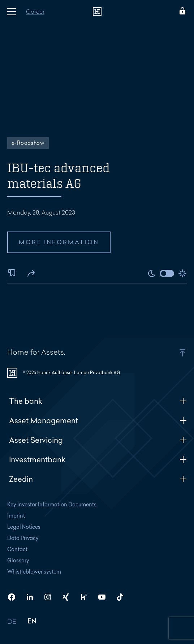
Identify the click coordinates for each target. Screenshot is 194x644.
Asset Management (98, 421)
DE (12, 622)
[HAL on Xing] (69, 597)
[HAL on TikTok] (123, 597)
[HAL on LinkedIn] (33, 597)
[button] (166, 353)
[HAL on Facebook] (14, 597)
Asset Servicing (98, 440)
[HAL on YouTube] (105, 597)
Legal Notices (24, 527)
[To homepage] (97, 12)
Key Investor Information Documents (52, 504)
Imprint (16, 516)
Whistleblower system (34, 572)
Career (35, 11)
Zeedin (98, 479)
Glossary (18, 560)
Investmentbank (98, 460)
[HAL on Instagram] (51, 597)
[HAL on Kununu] (87, 597)
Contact (17, 549)
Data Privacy (23, 538)
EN (32, 622)
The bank (98, 401)
